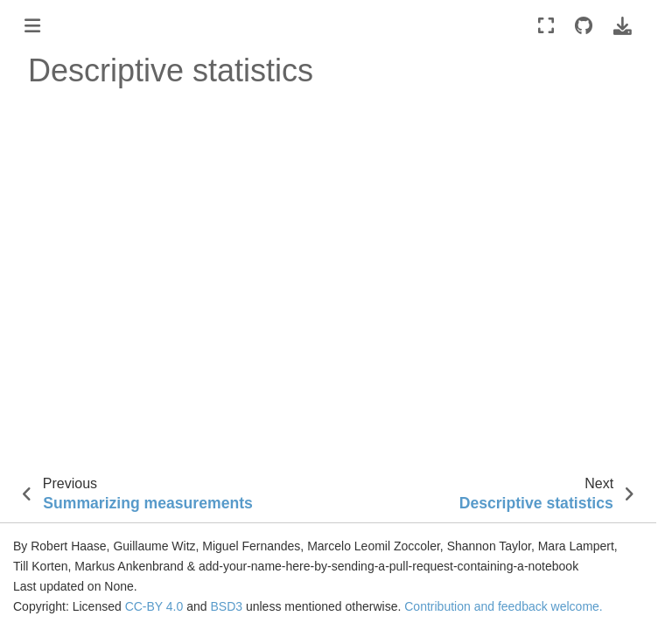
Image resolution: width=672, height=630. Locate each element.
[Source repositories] (584, 26)
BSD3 (226, 606)
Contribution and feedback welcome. (503, 606)
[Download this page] (623, 26)
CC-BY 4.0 (154, 606)
